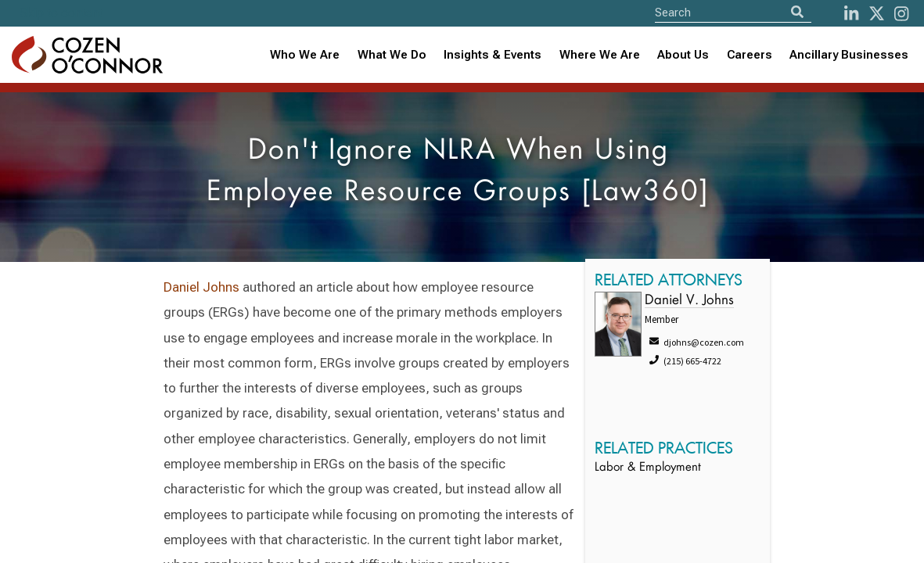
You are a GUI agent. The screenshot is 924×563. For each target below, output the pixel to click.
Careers (750, 55)
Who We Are (305, 55)
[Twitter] (877, 14)
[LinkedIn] (851, 14)
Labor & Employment (648, 468)
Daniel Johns (201, 287)
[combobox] (493, 55)
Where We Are (600, 55)
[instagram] (901, 14)
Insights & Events (493, 55)
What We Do (392, 55)
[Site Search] (733, 12)
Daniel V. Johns (689, 301)
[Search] (797, 12)
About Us (683, 55)
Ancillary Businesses (849, 55)
